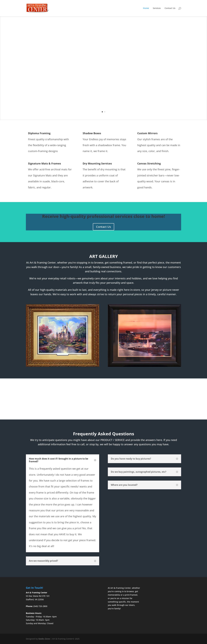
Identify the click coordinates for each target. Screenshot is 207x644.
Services (157, 8)
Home (146, 8)
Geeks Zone (44, 639)
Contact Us (170, 8)
